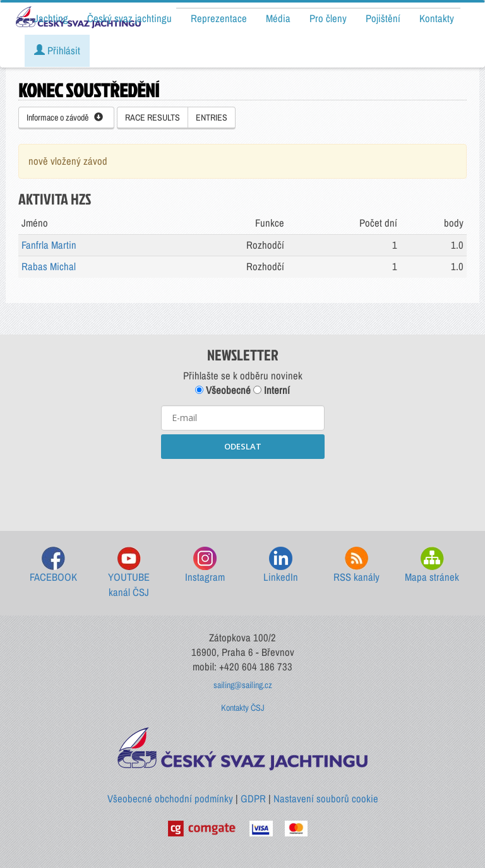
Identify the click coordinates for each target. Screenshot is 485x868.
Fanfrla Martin (49, 245)
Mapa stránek (432, 565)
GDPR (253, 799)
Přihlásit (57, 51)
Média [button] (278, 18)
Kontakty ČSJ (243, 708)
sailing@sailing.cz (243, 685)
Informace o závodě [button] (65, 117)
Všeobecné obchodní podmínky (170, 799)
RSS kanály (356, 565)
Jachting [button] (51, 18)
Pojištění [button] (383, 18)
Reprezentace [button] (219, 18)
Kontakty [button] (437, 18)
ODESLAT (243, 446)
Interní (272, 390)
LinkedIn (281, 565)
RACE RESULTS (153, 117)
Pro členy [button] (328, 18)
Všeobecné (223, 390)
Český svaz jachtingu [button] (129, 18)
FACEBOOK (53, 565)
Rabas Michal (49, 266)
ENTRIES (212, 117)
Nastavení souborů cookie (326, 799)
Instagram (205, 565)
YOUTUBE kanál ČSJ (129, 573)
